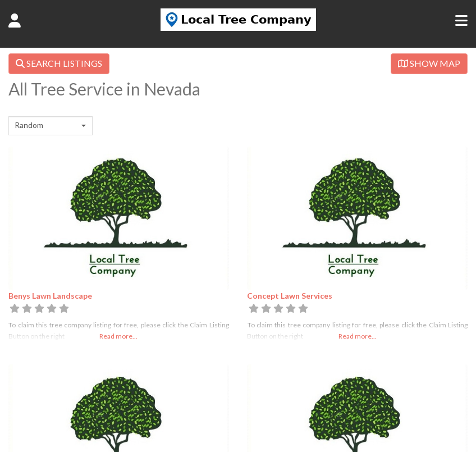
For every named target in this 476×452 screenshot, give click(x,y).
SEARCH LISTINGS (59, 63)
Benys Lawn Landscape (50, 296)
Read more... (118, 336)
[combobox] (51, 126)
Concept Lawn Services (290, 296)
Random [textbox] (29, 125)
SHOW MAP (429, 63)
